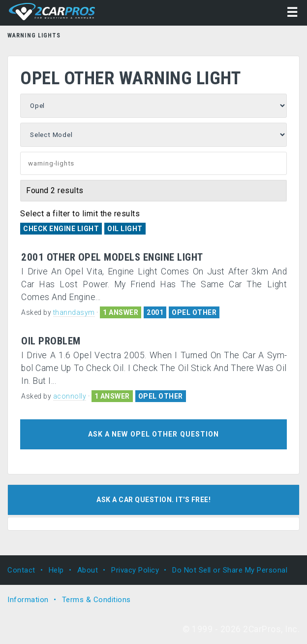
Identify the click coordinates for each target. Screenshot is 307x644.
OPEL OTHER (194, 312)
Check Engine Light (61, 229)
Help (56, 570)
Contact (21, 570)
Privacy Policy (135, 570)
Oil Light (125, 229)
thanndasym (74, 312)
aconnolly (70, 396)
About (88, 570)
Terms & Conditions (96, 600)
